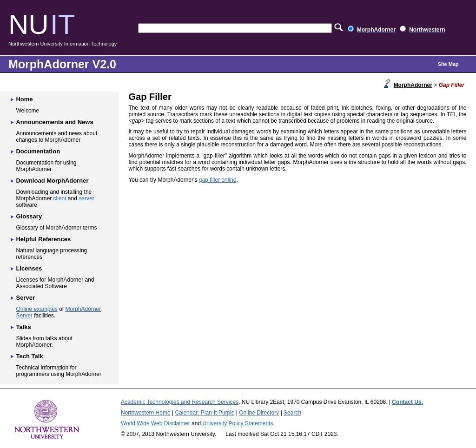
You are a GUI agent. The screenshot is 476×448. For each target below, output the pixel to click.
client (60, 198)
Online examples (36, 309)
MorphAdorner (413, 85)
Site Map (448, 64)
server (86, 198)
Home (24, 99)
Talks (23, 327)
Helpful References (43, 239)
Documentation (38, 151)
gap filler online (218, 180)
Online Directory (259, 413)
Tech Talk (29, 356)
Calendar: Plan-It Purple (205, 413)
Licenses (29, 268)
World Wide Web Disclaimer (155, 423)
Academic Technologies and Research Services (180, 402)
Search (292, 413)
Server (25, 298)
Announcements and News (54, 122)
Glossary (29, 216)
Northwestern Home (146, 413)
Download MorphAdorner (52, 181)
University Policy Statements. (239, 423)
